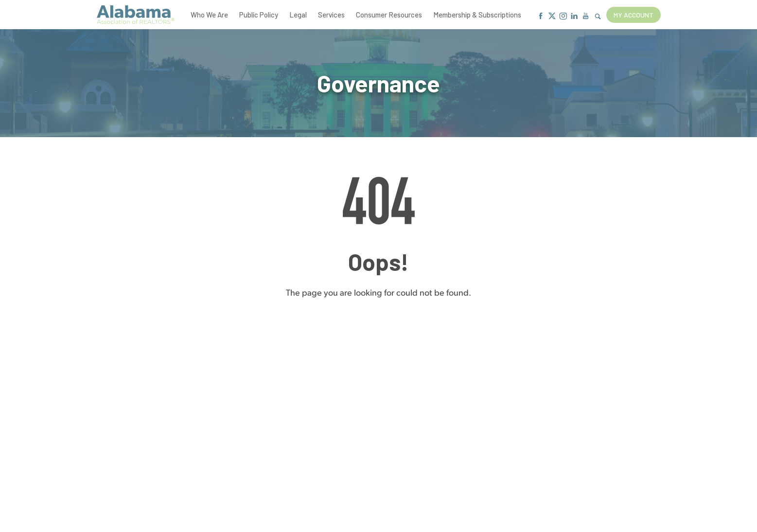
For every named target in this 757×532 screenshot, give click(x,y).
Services (331, 15)
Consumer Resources (389, 15)
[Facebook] (541, 16)
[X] (552, 16)
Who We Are (209, 15)
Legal (298, 15)
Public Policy (259, 15)
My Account (634, 15)
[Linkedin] (574, 16)
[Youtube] (586, 16)
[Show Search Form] (598, 17)
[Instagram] (563, 16)
